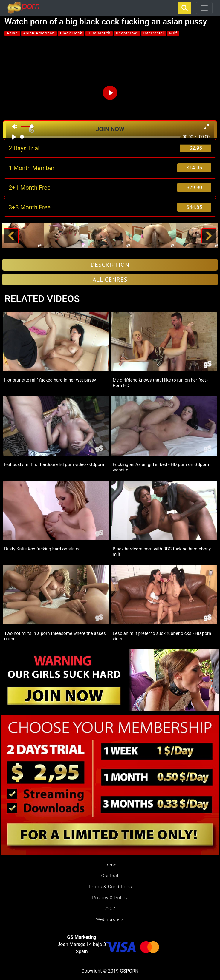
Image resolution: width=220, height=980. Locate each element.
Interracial (154, 33)
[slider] (100, 137)
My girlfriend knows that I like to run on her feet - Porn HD (161, 383)
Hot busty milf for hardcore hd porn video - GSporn (54, 464)
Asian (12, 33)
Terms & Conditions (110, 887)
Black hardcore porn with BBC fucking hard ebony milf (162, 552)
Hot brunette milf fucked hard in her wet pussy (50, 380)
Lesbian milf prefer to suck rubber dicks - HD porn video (162, 636)
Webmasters (110, 919)
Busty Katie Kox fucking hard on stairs (42, 549)
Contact (110, 876)
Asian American (39, 33)
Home (110, 865)
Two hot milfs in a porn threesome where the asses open (55, 636)
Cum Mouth (99, 33)
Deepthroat (127, 33)
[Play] (14, 137)
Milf (173, 33)
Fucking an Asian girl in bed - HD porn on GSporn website (161, 467)
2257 (110, 908)
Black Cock (71, 33)
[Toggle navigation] (204, 8)
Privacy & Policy (110, 898)
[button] (11, 236)
